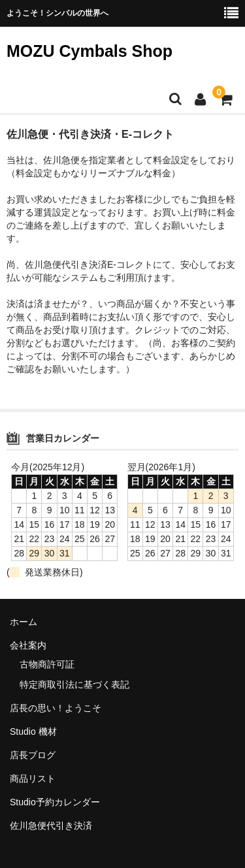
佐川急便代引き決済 (51, 826)
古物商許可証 (47, 664)
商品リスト (33, 779)
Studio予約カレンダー (55, 802)
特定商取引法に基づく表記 (74, 684)
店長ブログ (33, 755)
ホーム (24, 622)
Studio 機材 (33, 731)
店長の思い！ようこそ (56, 708)
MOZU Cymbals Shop (90, 51)
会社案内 (28, 645)
